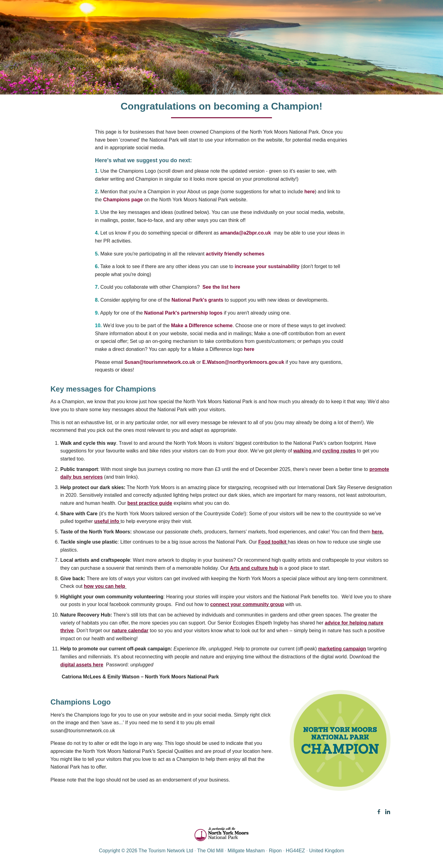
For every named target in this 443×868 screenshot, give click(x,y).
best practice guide (150, 503)
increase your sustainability (267, 266)
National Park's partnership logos (184, 313)
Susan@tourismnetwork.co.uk (160, 362)
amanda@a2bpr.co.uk (246, 233)
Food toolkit (273, 542)
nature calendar (130, 631)
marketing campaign (342, 649)
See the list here (223, 287)
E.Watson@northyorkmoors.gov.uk (243, 362)
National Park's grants (198, 300)
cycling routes (339, 451)
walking (302, 451)
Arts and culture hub (254, 568)
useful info (107, 521)
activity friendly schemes (235, 254)
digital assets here (82, 665)
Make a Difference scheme (202, 325)
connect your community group (247, 604)
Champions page (123, 200)
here (309, 192)
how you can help (105, 586)
